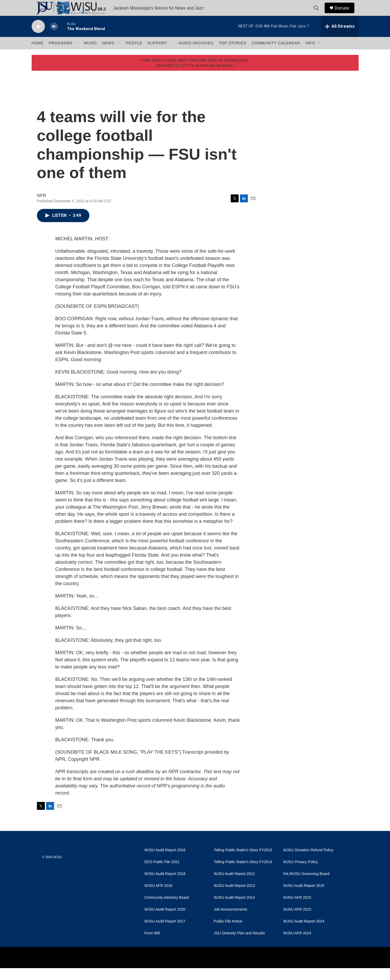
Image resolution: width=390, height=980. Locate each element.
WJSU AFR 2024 (297, 945)
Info (310, 55)
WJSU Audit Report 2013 (234, 898)
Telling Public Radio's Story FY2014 (243, 874)
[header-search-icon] (319, 14)
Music (90, 55)
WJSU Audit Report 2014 (234, 909)
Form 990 (152, 945)
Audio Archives (196, 55)
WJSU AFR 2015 (297, 909)
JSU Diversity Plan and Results (239, 945)
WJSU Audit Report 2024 (304, 933)
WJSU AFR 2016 (158, 898)
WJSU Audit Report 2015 (304, 898)
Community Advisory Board (167, 909)
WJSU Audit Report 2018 (165, 886)
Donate (345, 14)
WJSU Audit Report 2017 (165, 933)
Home (38, 55)
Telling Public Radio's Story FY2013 (243, 862)
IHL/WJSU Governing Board (306, 886)
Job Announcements (231, 921)
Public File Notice (228, 933)
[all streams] (340, 38)
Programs (61, 55)
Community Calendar (276, 55)
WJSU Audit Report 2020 (165, 921)
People (134, 55)
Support (157, 55)
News (108, 55)
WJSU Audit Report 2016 (165, 862)
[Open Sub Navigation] (76, 55)
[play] (38, 38)
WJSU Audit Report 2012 (234, 886)
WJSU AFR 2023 (297, 921)
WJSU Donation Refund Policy (308, 862)
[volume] (54, 38)
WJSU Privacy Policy (300, 874)
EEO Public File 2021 (162, 874)
